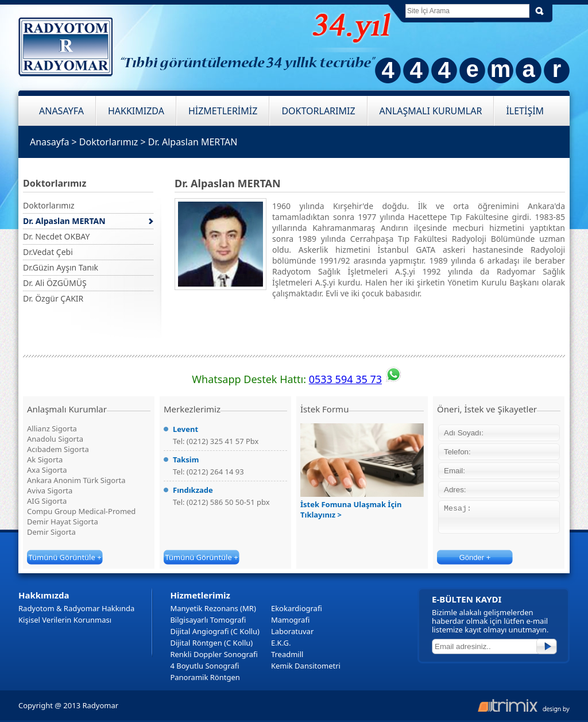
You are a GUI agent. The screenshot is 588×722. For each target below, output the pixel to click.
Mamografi (290, 620)
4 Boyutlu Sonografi (204, 666)
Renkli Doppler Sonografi (214, 654)
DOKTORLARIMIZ (318, 111)
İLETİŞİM (525, 111)
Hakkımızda (44, 595)
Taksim (186, 460)
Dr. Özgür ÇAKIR (53, 298)
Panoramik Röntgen (205, 677)
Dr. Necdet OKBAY (56, 236)
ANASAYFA (61, 111)
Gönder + (475, 557)
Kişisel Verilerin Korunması (65, 620)
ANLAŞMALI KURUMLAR (431, 111)
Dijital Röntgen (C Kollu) (211, 643)
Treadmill (287, 654)
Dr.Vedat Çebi (48, 252)
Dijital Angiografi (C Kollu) (214, 631)
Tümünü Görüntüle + (65, 557)
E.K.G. (281, 643)
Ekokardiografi (297, 608)
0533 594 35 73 (345, 379)
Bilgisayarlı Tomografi (208, 620)
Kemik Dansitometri (306, 666)
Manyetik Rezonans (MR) (213, 608)
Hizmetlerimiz (200, 595)
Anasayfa (49, 142)
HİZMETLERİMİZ (223, 111)
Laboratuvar (292, 631)
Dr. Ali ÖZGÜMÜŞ (55, 283)
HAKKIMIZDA (136, 111)
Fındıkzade (193, 490)
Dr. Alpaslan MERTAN (193, 142)
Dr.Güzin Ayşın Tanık (61, 267)
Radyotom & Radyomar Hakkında (76, 608)
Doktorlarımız (109, 142)
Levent (185, 429)
